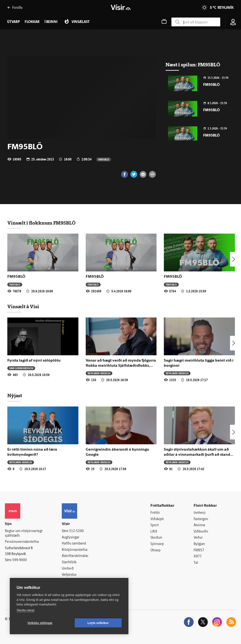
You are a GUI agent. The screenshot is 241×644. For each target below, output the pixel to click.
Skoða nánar (26, 610)
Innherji (200, 513)
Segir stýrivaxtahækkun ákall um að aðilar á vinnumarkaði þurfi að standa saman (198, 455)
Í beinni (51, 22)
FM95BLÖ (104, 159)
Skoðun (156, 538)
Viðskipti (157, 519)
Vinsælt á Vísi (23, 307)
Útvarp (155, 550)
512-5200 (76, 531)
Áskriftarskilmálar (75, 556)
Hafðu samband (74, 544)
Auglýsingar (71, 538)
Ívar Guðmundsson (21, 368)
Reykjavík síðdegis (99, 373)
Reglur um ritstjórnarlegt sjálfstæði (24, 534)
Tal (196, 563)
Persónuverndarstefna (22, 542)
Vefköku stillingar (40, 623)
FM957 (199, 550)
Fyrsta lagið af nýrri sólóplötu (34, 361)
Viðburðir (201, 532)
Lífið (154, 532)
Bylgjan (199, 544)
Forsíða (15, 7)
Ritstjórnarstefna (75, 550)
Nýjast (15, 396)
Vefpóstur (69, 575)
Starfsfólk (69, 562)
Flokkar (32, 22)
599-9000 (20, 560)
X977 (198, 557)
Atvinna (199, 525)
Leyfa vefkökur (98, 623)
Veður (198, 538)
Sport (155, 525)
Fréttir (155, 513)
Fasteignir (201, 519)
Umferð (68, 569)
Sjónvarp (157, 544)
